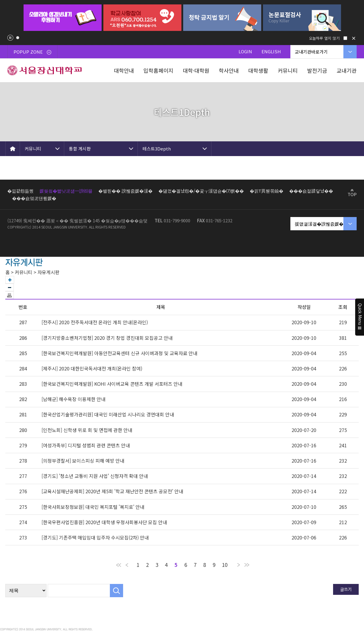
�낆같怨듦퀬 (20, 191)
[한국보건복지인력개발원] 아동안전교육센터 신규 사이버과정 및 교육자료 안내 (119, 353)
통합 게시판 (80, 149)
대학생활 (258, 70)
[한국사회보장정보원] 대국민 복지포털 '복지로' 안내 (93, 507)
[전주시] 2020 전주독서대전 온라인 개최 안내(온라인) (95, 322)
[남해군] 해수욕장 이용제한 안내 (73, 399)
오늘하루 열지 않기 (324, 38)
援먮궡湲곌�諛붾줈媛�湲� (324, 224)
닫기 (354, 38)
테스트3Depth (157, 149)
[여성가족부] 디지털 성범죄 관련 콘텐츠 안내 (86, 445)
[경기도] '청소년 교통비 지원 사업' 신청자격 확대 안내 (95, 476)
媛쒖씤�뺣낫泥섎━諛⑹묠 (66, 191)
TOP (352, 194)
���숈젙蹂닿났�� (311, 191)
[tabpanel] (63, 18)
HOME (13, 149)
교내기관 (347, 70)
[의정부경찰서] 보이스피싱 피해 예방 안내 (83, 461)
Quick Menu (360, 317)
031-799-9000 (177, 220)
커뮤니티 (288, 70)
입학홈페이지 (158, 70)
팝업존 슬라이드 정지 (10, 38)
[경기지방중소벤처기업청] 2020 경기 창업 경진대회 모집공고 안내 (107, 338)
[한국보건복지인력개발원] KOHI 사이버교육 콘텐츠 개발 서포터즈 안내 (112, 384)
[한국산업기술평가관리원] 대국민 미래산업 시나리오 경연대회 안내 (108, 414)
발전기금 (317, 70)
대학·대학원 (196, 70)
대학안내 (124, 70)
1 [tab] (18, 38)
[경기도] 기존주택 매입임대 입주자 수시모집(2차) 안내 (95, 537)
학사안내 (229, 70)
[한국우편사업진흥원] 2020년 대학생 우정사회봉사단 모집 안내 (104, 522)
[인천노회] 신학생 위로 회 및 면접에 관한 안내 (87, 430)
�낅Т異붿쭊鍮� (267, 191)
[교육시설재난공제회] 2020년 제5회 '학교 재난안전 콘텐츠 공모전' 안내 (112, 491)
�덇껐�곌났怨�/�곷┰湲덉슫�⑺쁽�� (201, 191)
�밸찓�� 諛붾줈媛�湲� (125, 191)
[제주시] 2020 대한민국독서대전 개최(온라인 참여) (92, 368)
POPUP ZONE (32, 52)
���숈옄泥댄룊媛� (34, 198)
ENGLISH (271, 51)
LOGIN (245, 51)
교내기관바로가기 (311, 52)
